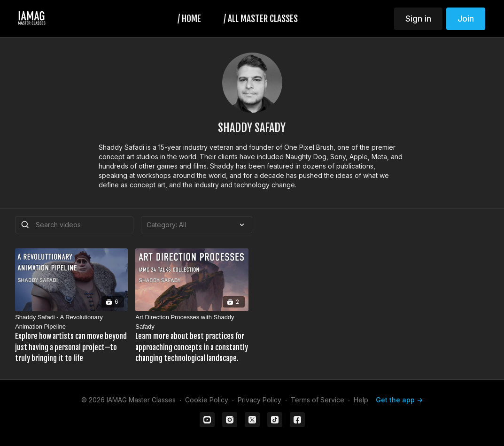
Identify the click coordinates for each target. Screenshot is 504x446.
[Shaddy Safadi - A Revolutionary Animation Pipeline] (71, 338)
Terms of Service (318, 400)
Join (466, 19)
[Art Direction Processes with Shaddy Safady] (192, 338)
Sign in (418, 19)
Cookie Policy (207, 400)
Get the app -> (399, 400)
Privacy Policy (260, 400)
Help (361, 400)
